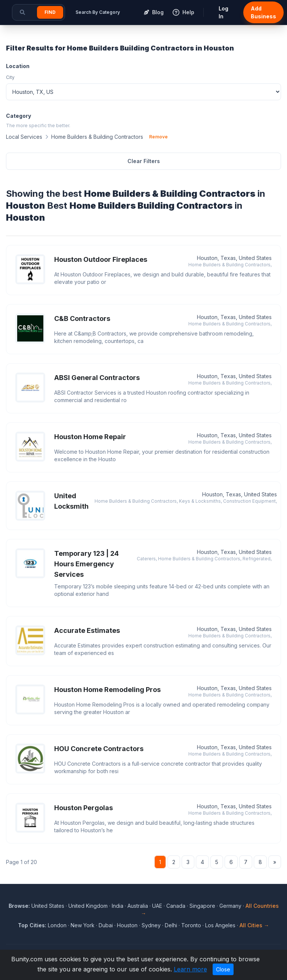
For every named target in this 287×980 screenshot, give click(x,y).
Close (223, 969)
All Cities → (254, 925)
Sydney (151, 925)
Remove (158, 137)
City (10, 77)
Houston (127, 925)
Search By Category (98, 12)
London (57, 925)
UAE (157, 906)
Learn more (190, 969)
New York (83, 925)
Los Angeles (220, 925)
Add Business (263, 12)
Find (50, 12)
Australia (138, 906)
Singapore (202, 906)
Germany (230, 906)
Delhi (171, 925)
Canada (176, 906)
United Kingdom (88, 906)
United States (48, 906)
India (118, 906)
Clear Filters (144, 161)
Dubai (106, 925)
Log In (223, 12)
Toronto (191, 925)
